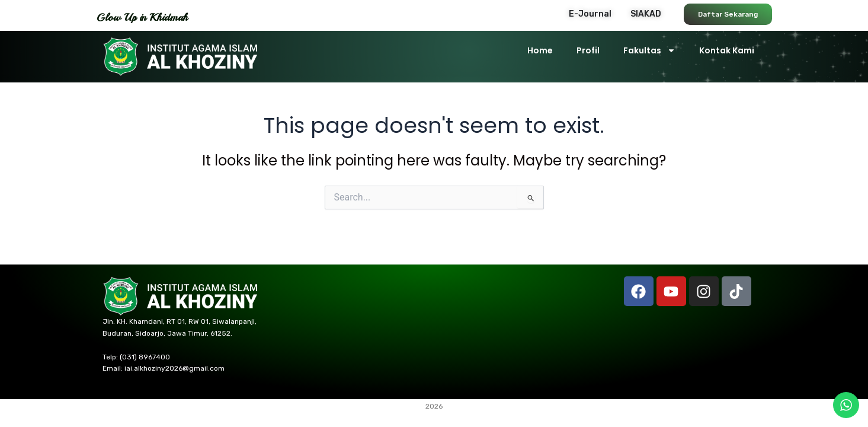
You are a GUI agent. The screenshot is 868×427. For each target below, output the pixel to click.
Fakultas (649, 50)
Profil (588, 50)
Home (540, 50)
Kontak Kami (727, 50)
